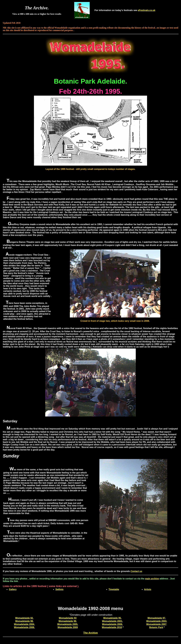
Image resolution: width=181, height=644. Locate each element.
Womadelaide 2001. (112, 621)
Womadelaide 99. (68, 621)
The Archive (90, 633)
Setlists (59, 589)
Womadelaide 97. (157, 618)
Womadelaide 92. (24, 618)
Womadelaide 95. (112, 618)
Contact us (136, 571)
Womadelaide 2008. (24, 627)
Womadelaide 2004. (24, 624)
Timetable (114, 589)
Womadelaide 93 (68, 618)
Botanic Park (156, 627)
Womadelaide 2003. (157, 621)
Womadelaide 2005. (68, 624)
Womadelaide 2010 (112, 627)
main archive (152, 579)
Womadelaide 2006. (112, 624)
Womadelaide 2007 (156, 624)
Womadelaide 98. (24, 621)
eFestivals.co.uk (147, 10)
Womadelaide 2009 (68, 627)
